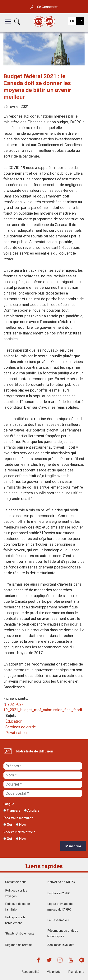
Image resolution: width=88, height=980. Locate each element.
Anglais (32, 810)
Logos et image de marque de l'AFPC (60, 907)
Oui (8, 824)
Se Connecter (44, 7)
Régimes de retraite (19, 945)
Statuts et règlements (20, 933)
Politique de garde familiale (18, 907)
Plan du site (76, 972)
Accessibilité (30, 972)
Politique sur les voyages (16, 893)
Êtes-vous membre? (18, 818)
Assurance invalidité (61, 945)
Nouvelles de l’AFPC (61, 882)
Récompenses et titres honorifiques (63, 933)
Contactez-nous (16, 882)
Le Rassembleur (58, 920)
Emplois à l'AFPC (59, 893)
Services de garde (21, 727)
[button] (8, 25)
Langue (9, 804)
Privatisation (16, 733)
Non (21, 824)
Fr (81, 22)
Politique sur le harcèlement (15, 920)
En (73, 22)
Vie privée (54, 972)
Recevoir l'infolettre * (19, 832)
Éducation (14, 721)
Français (12, 810)
